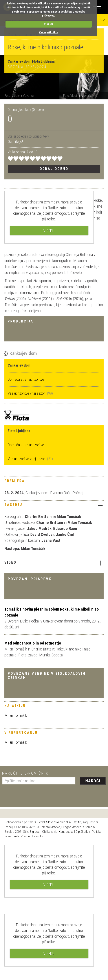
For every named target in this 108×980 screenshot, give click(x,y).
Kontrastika (66, 832)
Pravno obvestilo (32, 836)
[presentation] (36, 794)
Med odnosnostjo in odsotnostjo (33, 643)
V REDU (49, 24)
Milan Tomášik (16, 715)
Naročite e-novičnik (25, 773)
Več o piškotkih (49, 32)
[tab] (54, 482)
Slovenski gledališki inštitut (64, 822)
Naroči (93, 781)
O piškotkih (83, 832)
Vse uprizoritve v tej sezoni (27, 393)
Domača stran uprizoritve (26, 379)
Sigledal (35, 832)
